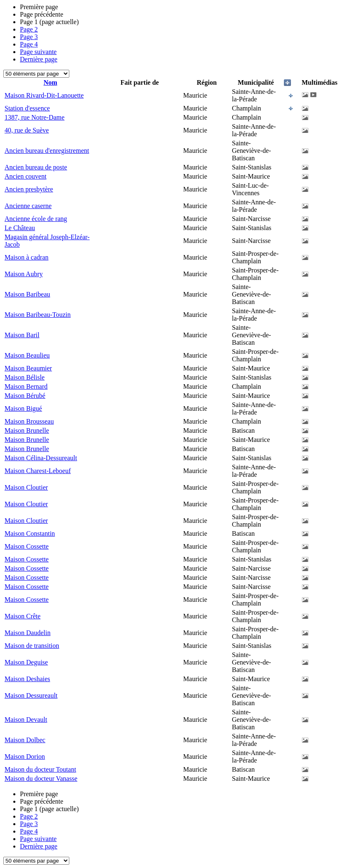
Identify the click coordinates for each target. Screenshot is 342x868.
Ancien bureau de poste (36, 167)
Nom (50, 82)
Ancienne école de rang (36, 219)
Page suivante (38, 52)
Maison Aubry (24, 274)
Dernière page (39, 59)
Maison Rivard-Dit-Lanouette (44, 95)
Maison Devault (26, 720)
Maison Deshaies (27, 679)
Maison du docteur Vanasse (41, 779)
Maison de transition (32, 646)
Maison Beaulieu (27, 355)
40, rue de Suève (27, 130)
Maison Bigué (23, 408)
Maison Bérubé (25, 396)
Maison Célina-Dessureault (41, 458)
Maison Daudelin (28, 633)
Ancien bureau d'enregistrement (47, 151)
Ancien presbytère (29, 189)
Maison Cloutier (26, 487)
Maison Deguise (26, 662)
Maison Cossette (27, 546)
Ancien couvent (26, 176)
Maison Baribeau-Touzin (38, 315)
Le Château (20, 228)
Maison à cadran (27, 257)
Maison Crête (23, 616)
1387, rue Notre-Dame (34, 117)
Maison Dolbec (25, 740)
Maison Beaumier (28, 368)
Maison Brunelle (27, 430)
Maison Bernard (26, 386)
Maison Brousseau (29, 421)
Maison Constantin (30, 533)
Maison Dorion (25, 756)
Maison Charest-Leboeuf (38, 471)
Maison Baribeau (27, 294)
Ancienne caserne (28, 206)
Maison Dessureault (31, 695)
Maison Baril (22, 335)
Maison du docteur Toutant (40, 769)
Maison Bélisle (24, 377)
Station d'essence (27, 108)
